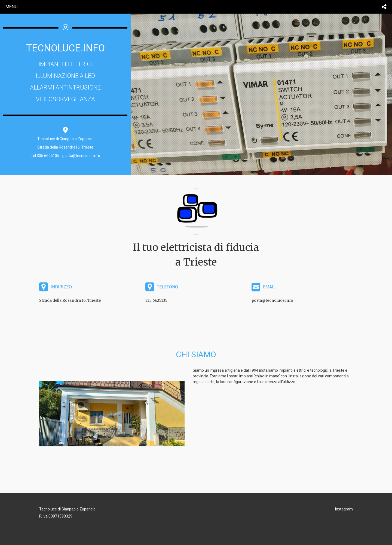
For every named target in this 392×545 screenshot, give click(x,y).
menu (12, 7)
